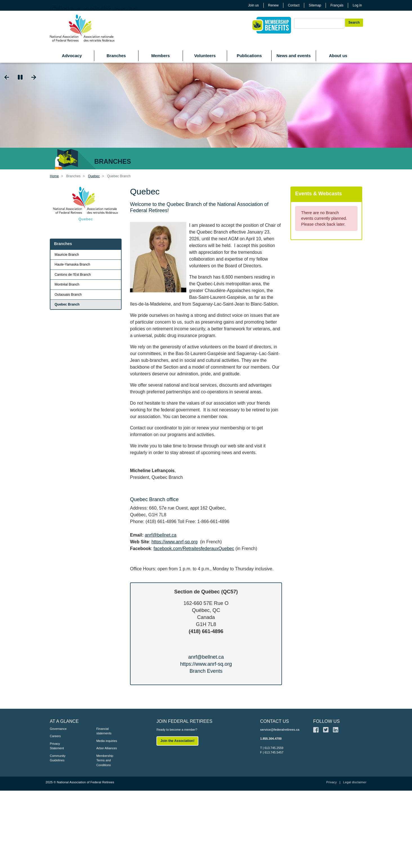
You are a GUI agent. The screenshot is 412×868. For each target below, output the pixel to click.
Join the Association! (177, 741)
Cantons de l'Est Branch (73, 275)
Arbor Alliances (107, 748)
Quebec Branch (67, 304)
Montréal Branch (67, 284)
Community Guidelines (58, 758)
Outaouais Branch (68, 295)
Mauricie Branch (67, 255)
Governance (58, 729)
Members (161, 56)
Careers (55, 736)
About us (338, 56)
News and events (294, 56)
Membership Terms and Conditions (105, 760)
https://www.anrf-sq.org (174, 542)
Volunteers (205, 56)
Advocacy (72, 56)
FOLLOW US (326, 721)
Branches (116, 56)
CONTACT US (275, 721)
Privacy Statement (57, 746)
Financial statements (104, 731)
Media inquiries (107, 741)
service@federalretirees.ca (280, 730)
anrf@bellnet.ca (160, 535)
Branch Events (206, 671)
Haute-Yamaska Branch (72, 264)
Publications (249, 56)
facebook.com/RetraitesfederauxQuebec (194, 549)
